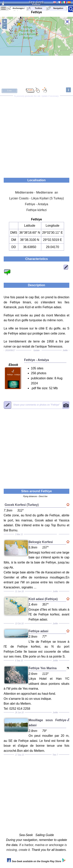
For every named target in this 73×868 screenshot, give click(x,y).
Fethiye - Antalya (36, 204)
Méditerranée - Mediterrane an (36, 192)
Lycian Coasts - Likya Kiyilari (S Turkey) (36, 198)
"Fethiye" (36, 405)
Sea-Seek (36, 2)
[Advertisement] (36, 135)
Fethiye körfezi (36, 210)
